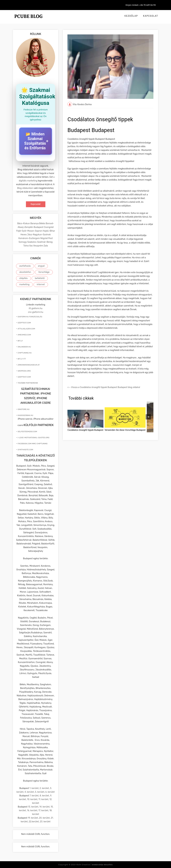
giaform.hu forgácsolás (30, 317)
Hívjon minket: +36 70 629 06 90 (141, 5)
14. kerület (45, 807)
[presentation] (148, 417)
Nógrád (44, 238)
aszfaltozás (25, 266)
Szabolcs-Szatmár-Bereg (40, 242)
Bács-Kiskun (24, 223)
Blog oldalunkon (25, 188)
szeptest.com (24, 323)
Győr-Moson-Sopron (32, 231)
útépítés (23, 278)
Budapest (39, 227)
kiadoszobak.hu (25, 415)
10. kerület (32, 799)
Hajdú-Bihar (49, 231)
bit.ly (20, 341)
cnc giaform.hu (36, 312)
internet (41, 284)
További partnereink (28, 383)
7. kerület (34, 796)
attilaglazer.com (26, 329)
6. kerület (50, 792)
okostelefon (25, 272)
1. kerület (34, 788)
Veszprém (38, 246)
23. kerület (45, 822)
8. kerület (44, 796)
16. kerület (32, 810)
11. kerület (43, 799)
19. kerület (33, 818)
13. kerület (33, 807)
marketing (24, 284)
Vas (31, 246)
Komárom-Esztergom (29, 238)
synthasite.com (25, 450)
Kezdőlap (131, 16)
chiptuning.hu (25, 353)
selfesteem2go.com (27, 432)
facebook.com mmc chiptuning (33, 444)
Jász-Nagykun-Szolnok (39, 235)
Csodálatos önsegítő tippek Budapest (85, 430)
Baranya (35, 223)
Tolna (26, 246)
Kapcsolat (151, 16)
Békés (42, 223)
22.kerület (34, 822)
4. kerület (29, 792)
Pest (50, 238)
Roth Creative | (95, 865)
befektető (40, 278)
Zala (46, 246)
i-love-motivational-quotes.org (33, 438)
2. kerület (44, 788)
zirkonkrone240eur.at (29, 365)
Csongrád (49, 227)
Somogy (23, 242)
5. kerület (40, 792)
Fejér (19, 231)
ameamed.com (24, 335)
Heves (24, 235)
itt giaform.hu (36, 308)
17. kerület (43, 810)
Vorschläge (44, 272)
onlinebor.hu (24, 347)
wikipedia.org (24, 371)
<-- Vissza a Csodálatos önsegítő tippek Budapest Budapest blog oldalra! (104, 387)
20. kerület (44, 818)
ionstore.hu (24, 409)
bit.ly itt (22, 359)
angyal (41, 266)
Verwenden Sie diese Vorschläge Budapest (125, 430)
